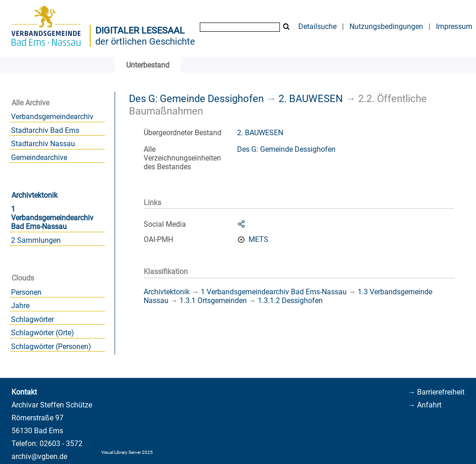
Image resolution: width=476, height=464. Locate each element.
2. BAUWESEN (311, 98)
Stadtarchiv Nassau (43, 144)
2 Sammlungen (36, 240)
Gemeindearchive (39, 158)
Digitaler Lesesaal (140, 30)
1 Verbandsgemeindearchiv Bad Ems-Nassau (52, 218)
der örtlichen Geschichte (145, 41)
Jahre (20, 306)
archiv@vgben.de (39, 456)
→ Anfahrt (425, 405)
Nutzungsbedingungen (386, 26)
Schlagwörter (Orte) (43, 333)
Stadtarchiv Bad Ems (45, 130)
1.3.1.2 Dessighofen (290, 301)
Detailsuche (317, 26)
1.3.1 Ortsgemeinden (213, 301)
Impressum (454, 26)
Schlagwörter (32, 319)
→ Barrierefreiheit (436, 392)
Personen (26, 292)
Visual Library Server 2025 (127, 452)
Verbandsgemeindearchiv (52, 117)
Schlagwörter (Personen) (51, 347)
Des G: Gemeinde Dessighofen (196, 98)
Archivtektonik (35, 195)
